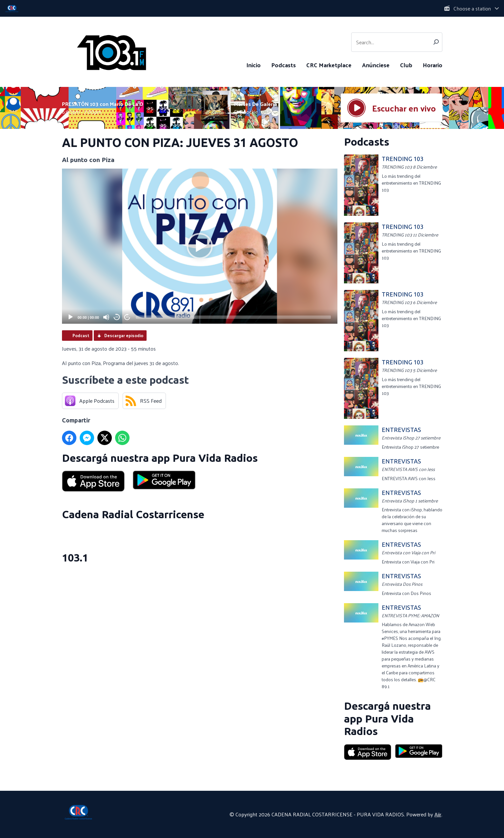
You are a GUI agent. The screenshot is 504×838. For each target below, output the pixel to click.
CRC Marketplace (329, 65)
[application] (200, 246)
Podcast (81, 335)
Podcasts (283, 65)
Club (406, 65)
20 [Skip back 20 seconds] (117, 317)
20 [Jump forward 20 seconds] (127, 317)
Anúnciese (376, 65)
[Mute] (106, 317)
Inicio (253, 65)
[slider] (233, 317)
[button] (200, 246)
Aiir (438, 814)
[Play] (71, 317)
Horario (433, 65)
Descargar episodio (124, 335)
